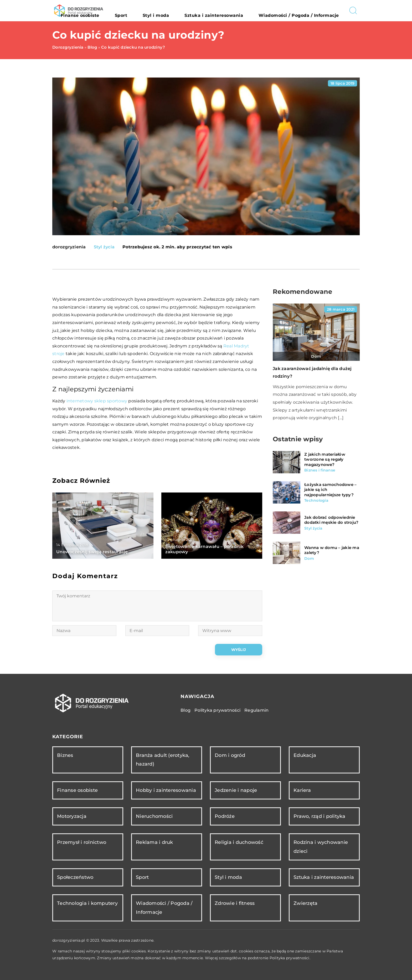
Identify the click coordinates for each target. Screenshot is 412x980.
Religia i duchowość (239, 842)
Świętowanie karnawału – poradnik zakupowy (205, 549)
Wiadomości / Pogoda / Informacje (308, 11)
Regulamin (256, 710)
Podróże (225, 816)
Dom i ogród (230, 755)
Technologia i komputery (87, 903)
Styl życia (104, 247)
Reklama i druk (154, 842)
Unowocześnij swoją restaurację (92, 552)
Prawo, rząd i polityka (320, 816)
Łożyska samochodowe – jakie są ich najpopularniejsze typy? (330, 490)
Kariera (302, 790)
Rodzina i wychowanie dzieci (321, 847)
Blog (186, 710)
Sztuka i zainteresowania (241, 11)
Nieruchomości (154, 816)
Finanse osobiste (142, 11)
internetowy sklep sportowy (97, 401)
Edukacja (305, 755)
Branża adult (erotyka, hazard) (163, 760)
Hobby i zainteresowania (166, 790)
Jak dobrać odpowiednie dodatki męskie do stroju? (331, 520)
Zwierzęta (305, 903)
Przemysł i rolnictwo (82, 842)
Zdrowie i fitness (235, 903)
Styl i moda (197, 11)
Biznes (65, 755)
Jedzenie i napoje (236, 790)
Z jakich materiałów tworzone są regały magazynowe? (325, 459)
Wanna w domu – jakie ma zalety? (332, 550)
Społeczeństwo (75, 877)
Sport (172, 11)
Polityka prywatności (217, 710)
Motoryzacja (72, 816)
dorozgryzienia (69, 247)
